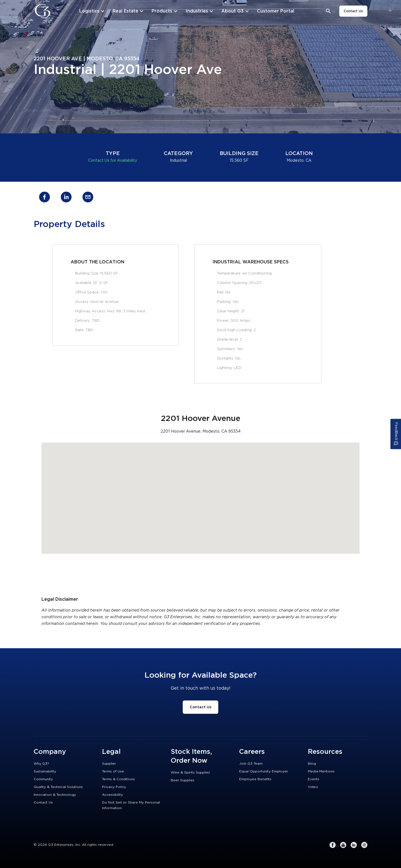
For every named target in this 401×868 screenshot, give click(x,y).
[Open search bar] (329, 11)
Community (43, 779)
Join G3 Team (251, 764)
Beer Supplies (183, 780)
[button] (200, 493)
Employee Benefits (255, 779)
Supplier (109, 764)
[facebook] (44, 198)
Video (313, 787)
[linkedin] (66, 198)
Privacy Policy (114, 787)
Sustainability (45, 771)
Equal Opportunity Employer (264, 771)
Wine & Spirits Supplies (190, 772)
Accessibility (112, 795)
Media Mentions (321, 771)
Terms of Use (113, 771)
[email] (88, 198)
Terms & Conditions (118, 779)
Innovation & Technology (55, 795)
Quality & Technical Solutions (58, 787)
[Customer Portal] (276, 11)
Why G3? (41, 764)
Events (314, 779)
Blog (312, 764)
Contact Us (353, 11)
